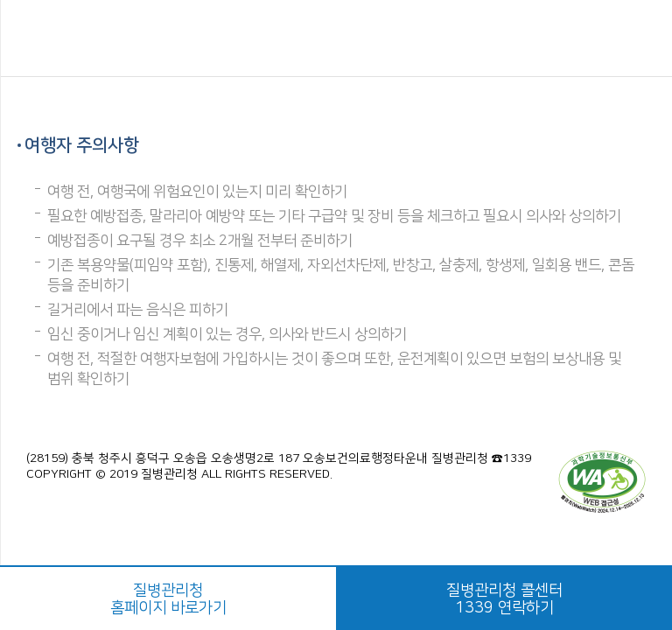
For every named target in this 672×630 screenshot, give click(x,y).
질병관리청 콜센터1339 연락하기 (504, 599)
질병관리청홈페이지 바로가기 (168, 599)
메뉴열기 (37, 39)
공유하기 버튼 (638, 39)
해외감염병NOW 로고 (336, 38)
